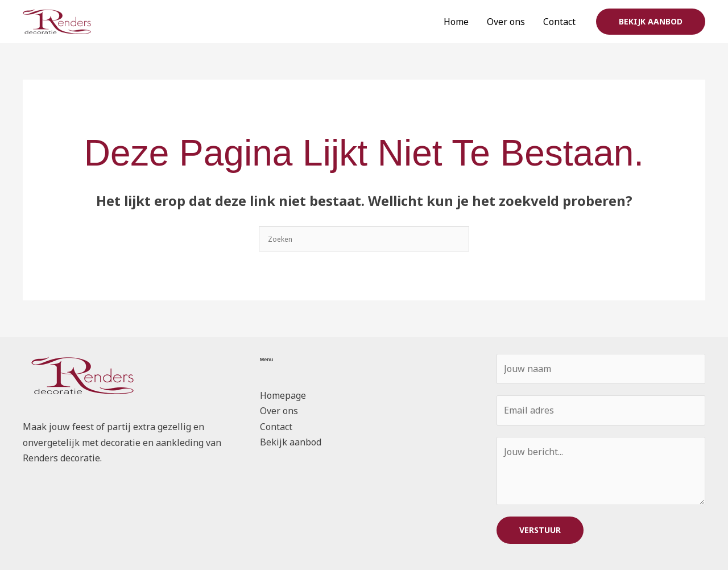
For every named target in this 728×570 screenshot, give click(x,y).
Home (456, 22)
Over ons (506, 22)
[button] (651, 22)
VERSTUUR (540, 530)
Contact (559, 22)
